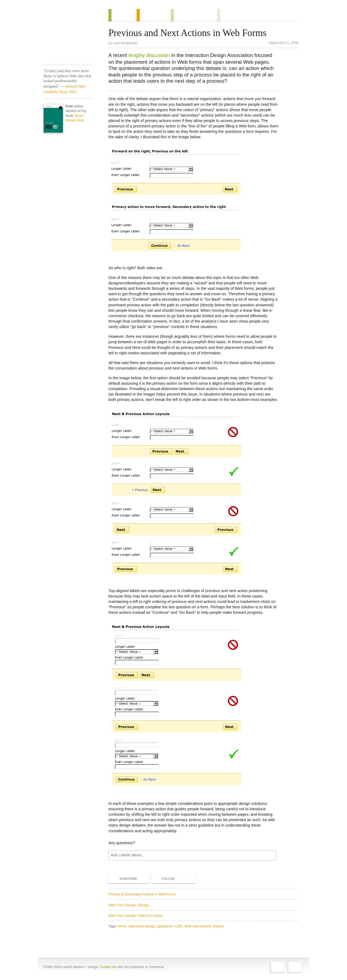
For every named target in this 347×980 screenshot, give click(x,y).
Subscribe (124, 878)
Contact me (108, 967)
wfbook (218, 926)
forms (122, 926)
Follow (164, 879)
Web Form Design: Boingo (129, 905)
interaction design (142, 926)
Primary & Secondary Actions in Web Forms (142, 894)
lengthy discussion (149, 55)
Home (66, 16)
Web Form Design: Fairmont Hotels (136, 916)
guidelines (165, 926)
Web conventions (198, 926)
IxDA (179, 926)
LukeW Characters (68, 46)
